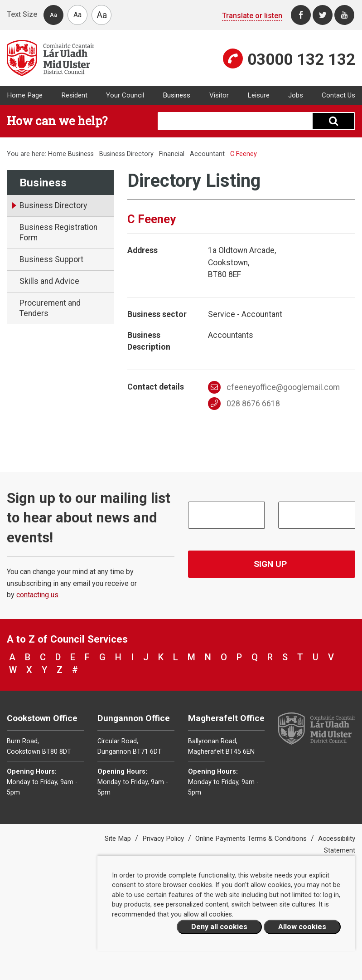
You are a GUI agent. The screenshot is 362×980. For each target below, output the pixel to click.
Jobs (296, 95)
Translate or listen (252, 16)
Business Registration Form (58, 232)
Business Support (51, 259)
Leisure (258, 95)
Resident (74, 95)
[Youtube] (344, 15)
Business (176, 95)
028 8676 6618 (244, 404)
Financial (173, 154)
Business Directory (126, 154)
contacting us (37, 595)
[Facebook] (301, 15)
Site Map (119, 839)
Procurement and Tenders (50, 308)
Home (57, 154)
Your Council (125, 95)
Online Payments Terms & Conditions (252, 839)
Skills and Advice (49, 281)
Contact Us (338, 95)
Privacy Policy (164, 839)
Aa (53, 15)
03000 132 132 (301, 59)
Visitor (219, 95)
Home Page (25, 95)
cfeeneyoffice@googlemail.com (274, 387)
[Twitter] (323, 15)
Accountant (207, 154)
